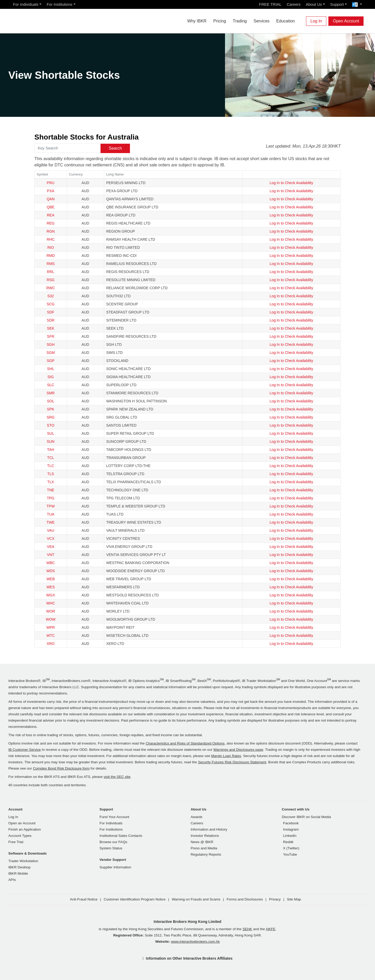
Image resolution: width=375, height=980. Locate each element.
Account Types (20, 836)
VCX (51, 539)
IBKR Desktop (19, 867)
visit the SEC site (117, 777)
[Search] (302, 21)
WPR (51, 627)
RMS (51, 264)
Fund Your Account (114, 817)
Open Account (346, 21)
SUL (51, 433)
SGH (51, 344)
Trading (240, 21)
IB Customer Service (25, 750)
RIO (51, 247)
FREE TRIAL (270, 4)
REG (51, 223)
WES (51, 587)
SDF (51, 312)
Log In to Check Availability (291, 183)
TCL (51, 458)
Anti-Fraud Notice (84, 899)
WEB (51, 579)
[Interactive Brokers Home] (40, 20)
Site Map (294, 899)
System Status (111, 848)
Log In (316, 21)
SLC (51, 385)
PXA (51, 191)
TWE (51, 522)
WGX (51, 595)
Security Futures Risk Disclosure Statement (232, 762)
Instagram (291, 829)
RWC (51, 288)
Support (337, 4)
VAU (51, 530)
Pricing (220, 21)
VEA (51, 547)
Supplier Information (115, 867)
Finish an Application (25, 829)
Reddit (288, 842)
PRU (51, 183)
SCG (51, 304)
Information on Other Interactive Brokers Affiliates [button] (189, 958)
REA (51, 215)
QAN (51, 199)
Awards (196, 817)
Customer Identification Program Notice (135, 899)
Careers (294, 4)
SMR (51, 393)
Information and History (209, 829)
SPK (51, 409)
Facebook (291, 823)
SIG (51, 377)
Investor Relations (205, 836)
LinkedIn (290, 836)
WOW (51, 619)
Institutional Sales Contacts (121, 836)
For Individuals (26, 4)
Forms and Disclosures (245, 899)
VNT (51, 555)
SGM (51, 353)
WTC (51, 636)
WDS (51, 571)
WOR (51, 611)
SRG (51, 417)
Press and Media (204, 848)
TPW (51, 506)
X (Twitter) (291, 848)
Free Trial (16, 842)
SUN (51, 441)
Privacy (275, 899)
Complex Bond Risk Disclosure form (61, 768)
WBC (51, 563)
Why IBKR (197, 21)
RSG (51, 280)
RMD (51, 256)
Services (261, 21)
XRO (51, 644)
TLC (51, 466)
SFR (51, 336)
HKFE (271, 929)
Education (286, 21)
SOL (51, 401)
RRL (51, 272)
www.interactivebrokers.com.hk (195, 942)
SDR (51, 320)
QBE (51, 207)
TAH (51, 450)
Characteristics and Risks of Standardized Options (185, 743)
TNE (51, 490)
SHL (51, 369)
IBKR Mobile (18, 873)
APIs (12, 880)
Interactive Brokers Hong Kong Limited (187, 922)
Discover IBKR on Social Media (306, 817)
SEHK (247, 929)
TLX (51, 482)
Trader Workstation (23, 861)
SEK (51, 328)
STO (51, 425)
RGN (51, 231)
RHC (51, 239)
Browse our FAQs (113, 842)
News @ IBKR (202, 842)
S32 (51, 296)
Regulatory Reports (206, 854)
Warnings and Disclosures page (238, 750)
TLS (51, 474)
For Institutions (59, 4)
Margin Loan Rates (226, 756)
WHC (51, 603)
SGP (51, 361)
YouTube (290, 854)
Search (115, 148)
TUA (51, 514)
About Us (314, 4)
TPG (51, 498)
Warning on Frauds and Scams (196, 899)
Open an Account (22, 823)
